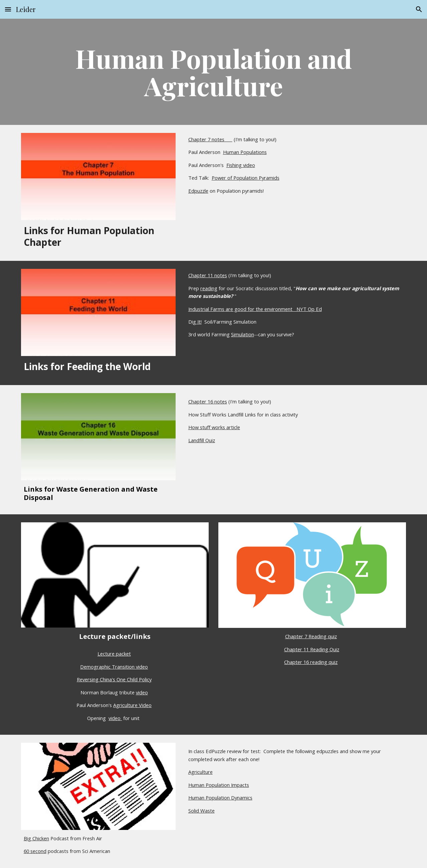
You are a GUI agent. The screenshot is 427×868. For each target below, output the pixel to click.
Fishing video (241, 165)
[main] (213, 72)
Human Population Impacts (219, 785)
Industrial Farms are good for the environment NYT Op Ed (255, 309)
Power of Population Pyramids (246, 178)
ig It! (197, 322)
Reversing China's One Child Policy (114, 679)
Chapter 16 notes (208, 401)
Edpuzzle (198, 191)
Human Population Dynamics (220, 798)
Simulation (243, 334)
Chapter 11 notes (208, 275)
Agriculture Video (132, 705)
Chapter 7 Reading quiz (311, 636)
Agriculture (200, 772)
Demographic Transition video (114, 667)
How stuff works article (214, 427)
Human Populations (245, 152)
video (142, 692)
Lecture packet (114, 654)
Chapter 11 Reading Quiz (312, 649)
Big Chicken (36, 838)
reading (209, 288)
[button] (8, 9)
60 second (35, 851)
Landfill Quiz (202, 440)
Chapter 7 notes (210, 139)
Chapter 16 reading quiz (311, 662)
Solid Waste (201, 811)
